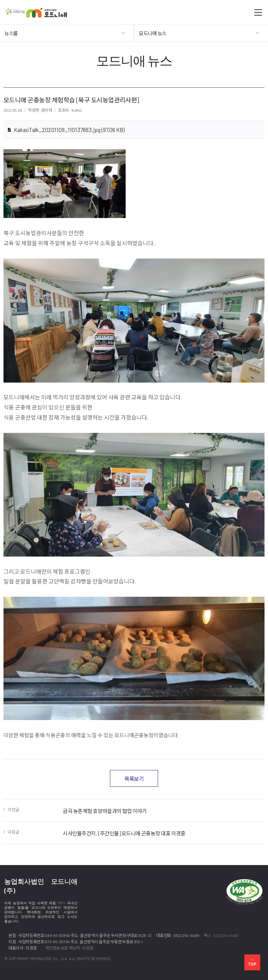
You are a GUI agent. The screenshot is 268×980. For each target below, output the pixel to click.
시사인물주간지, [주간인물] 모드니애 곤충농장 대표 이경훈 (124, 833)
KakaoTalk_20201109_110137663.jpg (69, 130)
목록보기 (134, 779)
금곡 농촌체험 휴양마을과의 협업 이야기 (105, 811)
